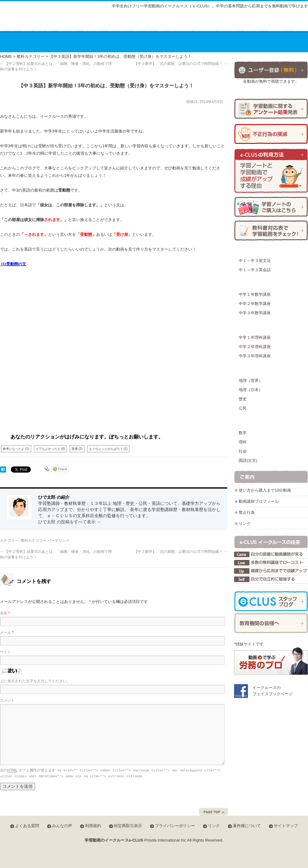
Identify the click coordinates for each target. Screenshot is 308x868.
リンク (245, 523)
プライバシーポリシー (175, 826)
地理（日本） (251, 390)
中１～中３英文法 (255, 261)
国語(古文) (248, 460)
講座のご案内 (57, 42)
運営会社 (248, 42)
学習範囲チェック (271, 230)
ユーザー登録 (271, 70)
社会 (243, 451)
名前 (5, 613)
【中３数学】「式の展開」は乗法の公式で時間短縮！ (181, 64)
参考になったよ (16, 449)
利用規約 (93, 826)
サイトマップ (177, 22)
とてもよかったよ (51, 449)
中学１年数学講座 (255, 294)
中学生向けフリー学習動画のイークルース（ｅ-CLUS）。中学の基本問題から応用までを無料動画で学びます (210, 6)
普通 (77, 449)
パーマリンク (59, 541)
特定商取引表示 (128, 826)
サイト (6, 652)
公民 (243, 408)
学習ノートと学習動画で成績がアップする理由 (271, 171)
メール (7, 632)
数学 (243, 433)
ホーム (17, 42)
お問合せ (287, 42)
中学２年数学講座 (255, 304)
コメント (7, 700)
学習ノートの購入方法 (271, 207)
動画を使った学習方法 (198, 42)
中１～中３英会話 (255, 270)
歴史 (243, 399)
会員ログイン (288, 21)
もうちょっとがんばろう (108, 449)
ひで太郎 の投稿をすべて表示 (70, 522)
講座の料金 (102, 42)
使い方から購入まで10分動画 (265, 490)
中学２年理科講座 (255, 347)
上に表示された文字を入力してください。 (35, 681)
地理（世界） (251, 380)
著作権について (247, 826)
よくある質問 (214, 22)
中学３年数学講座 (255, 313)
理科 (243, 442)
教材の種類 (146, 42)
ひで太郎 (227, 103)
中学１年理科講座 (255, 337)
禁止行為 (247, 512)
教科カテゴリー (31, 56)
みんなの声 (248, 22)
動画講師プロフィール (259, 501)
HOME (6, 56)
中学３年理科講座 (255, 356)
